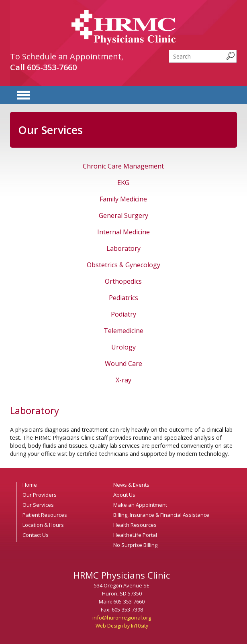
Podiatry (123, 314)
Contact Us (36, 535)
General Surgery (123, 215)
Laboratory (123, 248)
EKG (123, 183)
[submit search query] (231, 56)
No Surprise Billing (135, 545)
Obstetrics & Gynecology (123, 265)
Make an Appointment (140, 505)
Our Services (38, 505)
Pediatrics (123, 298)
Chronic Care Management (123, 166)
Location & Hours (43, 525)
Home (30, 485)
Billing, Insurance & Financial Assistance (161, 515)
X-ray (123, 380)
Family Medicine (123, 199)
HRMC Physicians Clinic (123, 27)
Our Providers (40, 495)
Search (169, 50)
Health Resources (135, 525)
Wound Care (123, 364)
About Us (124, 495)
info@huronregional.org (122, 618)
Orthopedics (123, 281)
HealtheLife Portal (135, 535)
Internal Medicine (123, 232)
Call (43, 67)
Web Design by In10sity (122, 626)
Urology (123, 347)
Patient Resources (45, 515)
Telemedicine (123, 331)
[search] (203, 56)
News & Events (131, 485)
